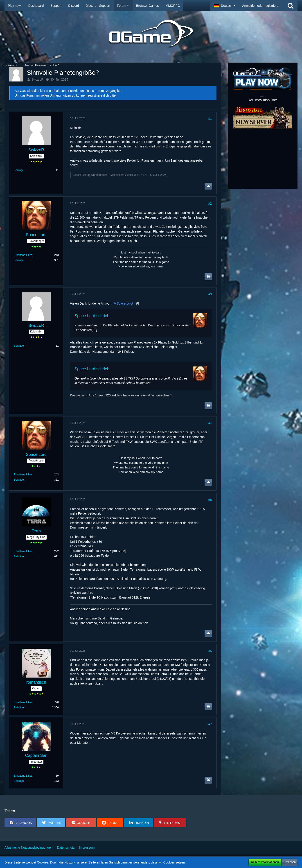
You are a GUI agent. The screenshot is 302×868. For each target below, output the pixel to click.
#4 (210, 423)
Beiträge (19, 170)
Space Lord (125, 303)
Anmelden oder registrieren (261, 6)
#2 (210, 203)
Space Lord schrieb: (92, 316)
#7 (210, 724)
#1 (210, 119)
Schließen (290, 862)
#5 (210, 500)
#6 (210, 651)
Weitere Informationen (265, 862)
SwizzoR (37, 79)
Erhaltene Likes (23, 255)
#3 (210, 294)
